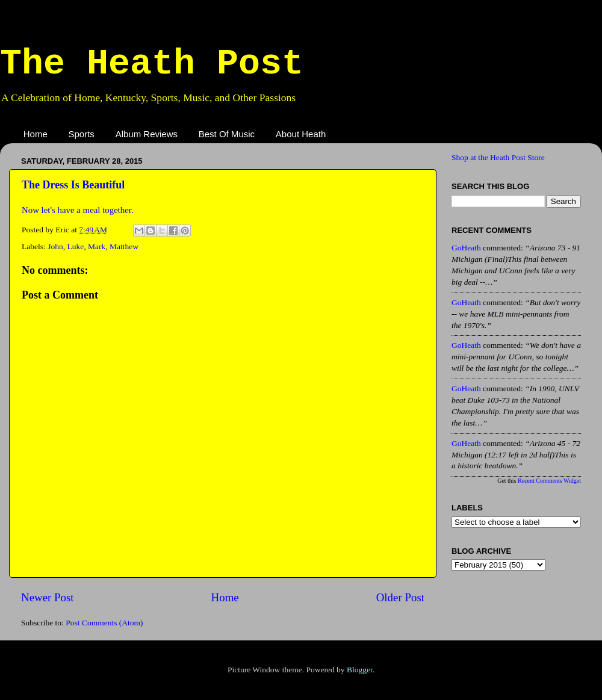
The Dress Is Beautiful (73, 185)
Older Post (400, 597)
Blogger (360, 670)
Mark (97, 246)
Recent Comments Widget (549, 481)
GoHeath (466, 248)
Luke (75, 246)
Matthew (124, 246)
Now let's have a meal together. (78, 210)
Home (36, 134)
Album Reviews (147, 134)
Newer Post (48, 597)
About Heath (301, 134)
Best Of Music (227, 134)
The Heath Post (152, 64)
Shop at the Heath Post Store (498, 157)
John (55, 246)
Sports (82, 134)
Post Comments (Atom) (104, 623)
